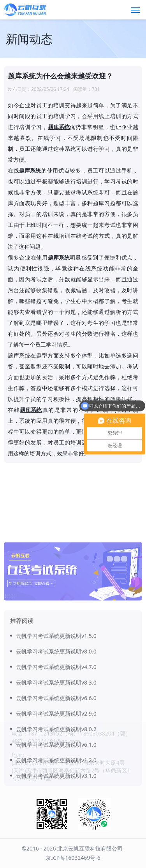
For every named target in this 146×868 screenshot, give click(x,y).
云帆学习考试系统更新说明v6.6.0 (56, 745)
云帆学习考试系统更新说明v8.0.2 (56, 776)
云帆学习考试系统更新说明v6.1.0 (56, 791)
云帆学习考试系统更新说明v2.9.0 (56, 760)
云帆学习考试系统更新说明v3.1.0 (56, 822)
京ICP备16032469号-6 (73, 858)
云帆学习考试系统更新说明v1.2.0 (56, 807)
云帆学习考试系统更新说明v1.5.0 (56, 682)
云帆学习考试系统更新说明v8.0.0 (56, 698)
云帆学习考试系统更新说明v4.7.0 (56, 714)
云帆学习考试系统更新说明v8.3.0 (56, 729)
